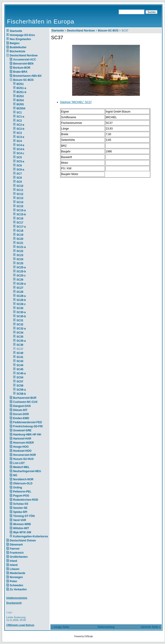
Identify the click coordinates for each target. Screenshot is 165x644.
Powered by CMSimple (84, 636)
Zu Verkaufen (18, 589)
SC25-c (21, 276)
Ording (18, 488)
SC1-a (20, 117)
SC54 (20, 377)
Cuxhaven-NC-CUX (25, 402)
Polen (13, 581)
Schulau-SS (21, 504)
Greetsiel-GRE (22, 430)
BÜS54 (21, 108)
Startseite (16, 31)
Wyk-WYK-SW (22, 532)
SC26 (20, 280)
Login (9, 612)
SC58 (20, 386)
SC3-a (20, 137)
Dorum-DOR (21, 414)
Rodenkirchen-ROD (26, 500)
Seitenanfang (106, 627)
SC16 (20, 219)
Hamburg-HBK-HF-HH (27, 435)
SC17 (20, 223)
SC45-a (21, 373)
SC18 (20, 231)
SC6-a (20, 170)
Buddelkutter (18, 47)
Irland (13, 561)
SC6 (19, 166)
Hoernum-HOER (23, 443)
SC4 (19, 141)
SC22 (20, 251)
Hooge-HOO (21, 447)
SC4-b (20, 149)
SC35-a (21, 341)
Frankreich (17, 553)
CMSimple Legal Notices (20, 625)
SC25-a (21, 267)
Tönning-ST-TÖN (24, 516)
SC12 (20, 194)
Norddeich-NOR (23, 479)
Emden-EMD (21, 418)
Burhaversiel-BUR (25, 398)
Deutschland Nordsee (24, 55)
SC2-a (20, 125)
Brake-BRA (20, 72)
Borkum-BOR (22, 68)
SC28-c (21, 304)
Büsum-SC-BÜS (23, 80)
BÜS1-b (21, 92)
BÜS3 (20, 96)
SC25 (20, 263)
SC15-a (21, 210)
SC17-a (21, 227)
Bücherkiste (18, 51)
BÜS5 (20, 104)
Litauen (15, 569)
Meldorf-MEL (21, 467)
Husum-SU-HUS (23, 459)
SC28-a (21, 296)
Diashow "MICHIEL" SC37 (76, 102)
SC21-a (21, 247)
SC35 (20, 337)
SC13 (20, 198)
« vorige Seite (60, 627)
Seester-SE (20, 508)
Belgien (15, 43)
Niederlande (20, 573)
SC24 (20, 259)
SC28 (20, 292)
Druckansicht (14, 603)
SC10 (20, 186)
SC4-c (20, 153)
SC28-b (21, 300)
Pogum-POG (21, 496)
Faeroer (15, 549)
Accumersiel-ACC (25, 60)
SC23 (20, 255)
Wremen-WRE (22, 524)
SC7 (19, 174)
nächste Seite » (151, 627)
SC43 (20, 361)
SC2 (19, 121)
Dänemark (16, 545)
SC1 (19, 113)
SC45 (20, 369)
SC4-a (20, 145)
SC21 (20, 243)
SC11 (20, 190)
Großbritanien (19, 557)
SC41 (20, 357)
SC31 (20, 320)
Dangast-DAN (22, 406)
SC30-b (21, 316)
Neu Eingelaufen (20, 39)
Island (14, 565)
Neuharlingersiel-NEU (27, 471)
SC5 (19, 157)
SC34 (20, 333)
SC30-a (21, 312)
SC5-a (20, 161)
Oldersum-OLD (23, 483)
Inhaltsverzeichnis (17, 598)
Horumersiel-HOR (25, 455)
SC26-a (21, 284)
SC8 (19, 178)
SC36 (20, 345)
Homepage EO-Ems (22, 35)
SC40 (20, 353)
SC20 (20, 239)
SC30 (20, 308)
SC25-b (21, 272)
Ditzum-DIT (20, 410)
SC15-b (21, 214)
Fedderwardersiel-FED (27, 422)
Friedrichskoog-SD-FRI (28, 426)
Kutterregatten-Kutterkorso (31, 536)
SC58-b (21, 394)
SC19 (20, 235)
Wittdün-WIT (21, 528)
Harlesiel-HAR (22, 439)
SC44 (20, 365)
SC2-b (20, 129)
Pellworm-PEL (22, 492)
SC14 (20, 202)
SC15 (20, 206)
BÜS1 (20, 84)
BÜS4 (20, 100)
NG (15, 475)
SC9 (19, 182)
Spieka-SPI (20, 512)
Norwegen (16, 577)
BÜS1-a (21, 88)
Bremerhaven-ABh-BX (27, 76)
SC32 (20, 324)
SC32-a (21, 329)
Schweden (16, 585)
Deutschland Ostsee (23, 541)
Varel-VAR (20, 520)
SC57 (20, 382)
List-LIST (19, 463)
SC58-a (21, 390)
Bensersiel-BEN (23, 64)
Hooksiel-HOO (22, 451)
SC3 (19, 133)
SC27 (20, 288)
